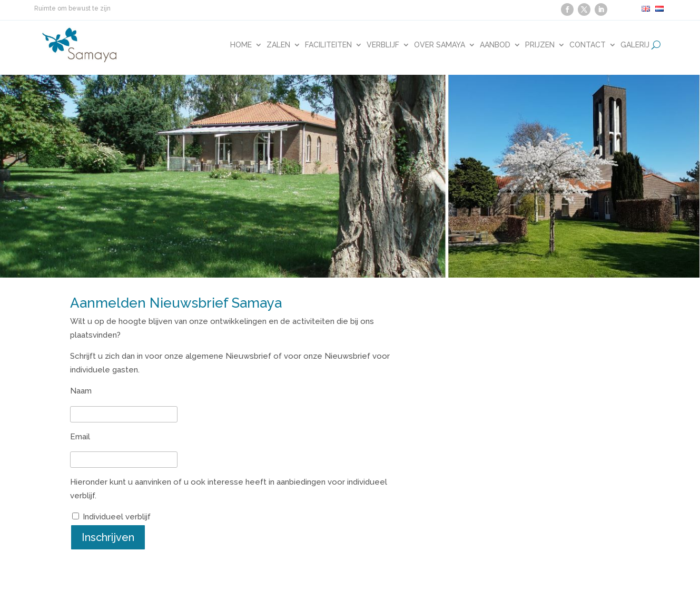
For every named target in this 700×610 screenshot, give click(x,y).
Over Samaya (440, 45)
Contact (588, 45)
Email (80, 437)
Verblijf (383, 45)
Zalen (278, 45)
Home (241, 45)
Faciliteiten (328, 45)
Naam (81, 391)
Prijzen (540, 45)
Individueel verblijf (117, 517)
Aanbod (495, 45)
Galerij (635, 45)
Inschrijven (108, 537)
